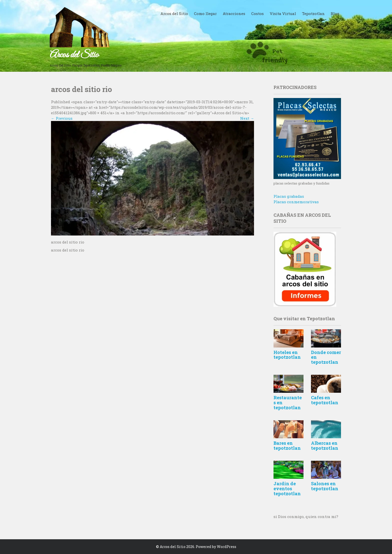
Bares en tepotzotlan (287, 445)
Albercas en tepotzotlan (325, 445)
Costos (257, 13)
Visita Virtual (283, 13)
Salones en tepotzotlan (325, 486)
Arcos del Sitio (74, 55)
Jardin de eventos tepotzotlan (287, 488)
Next (247, 118)
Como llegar (205, 13)
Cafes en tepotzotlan (325, 400)
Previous (62, 118)
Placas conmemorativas (296, 202)
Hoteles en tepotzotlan (287, 355)
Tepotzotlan (313, 13)
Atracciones (234, 13)
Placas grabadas (289, 196)
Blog (335, 13)
